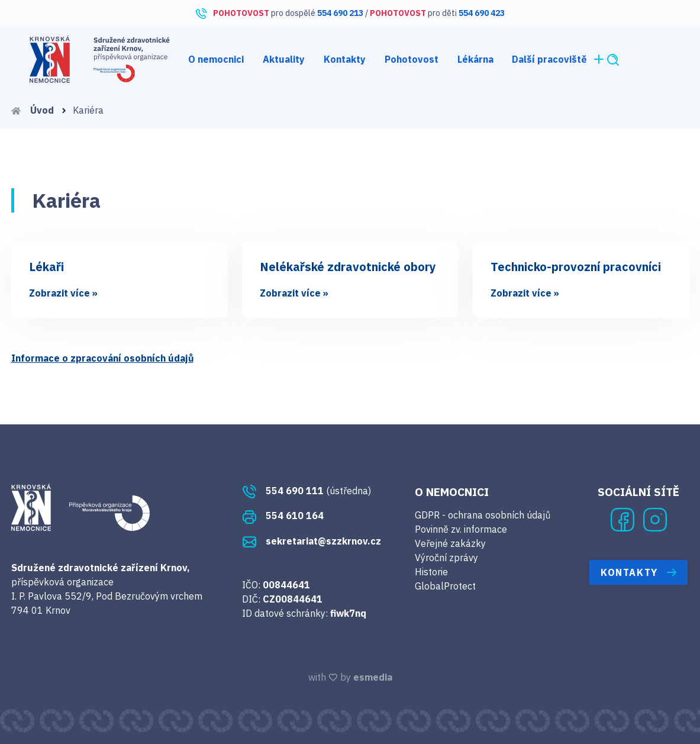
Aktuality (284, 59)
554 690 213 (340, 13)
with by (350, 677)
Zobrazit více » (63, 293)
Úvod (39, 110)
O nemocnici (216, 59)
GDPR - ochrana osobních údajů (483, 515)
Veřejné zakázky (450, 543)
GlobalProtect (445, 586)
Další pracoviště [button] (559, 59)
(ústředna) (307, 491)
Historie (431, 572)
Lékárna (475, 59)
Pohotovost (412, 59)
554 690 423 (482, 13)
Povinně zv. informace (461, 529)
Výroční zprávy (446, 558)
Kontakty (345, 59)
